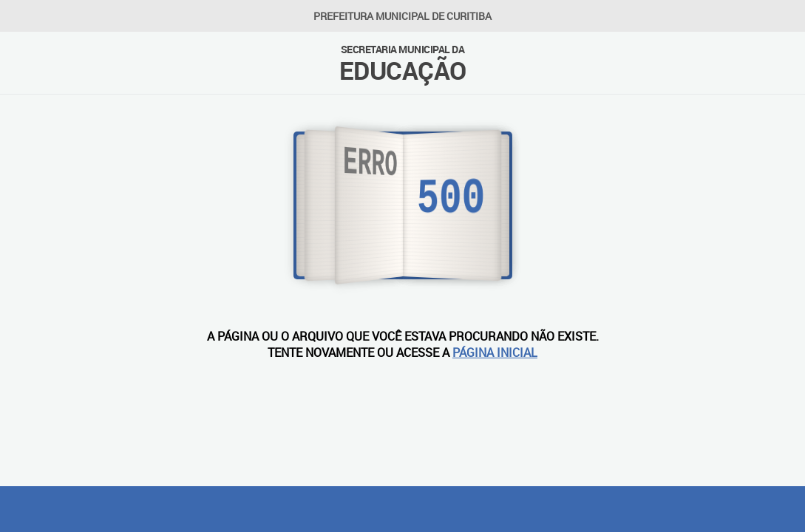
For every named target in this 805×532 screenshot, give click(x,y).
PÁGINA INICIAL (495, 352)
